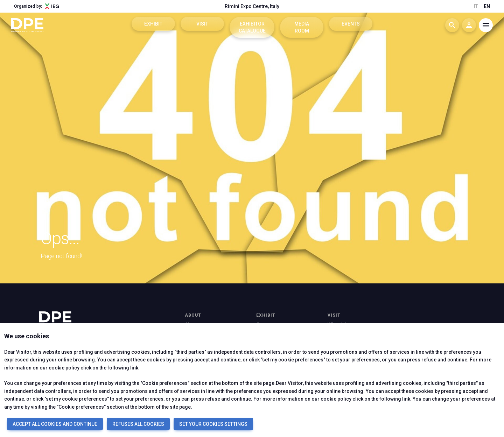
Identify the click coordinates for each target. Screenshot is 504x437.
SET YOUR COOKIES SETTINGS (213, 424)
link (134, 368)
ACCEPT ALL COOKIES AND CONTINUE (55, 424)
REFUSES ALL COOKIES (138, 424)
